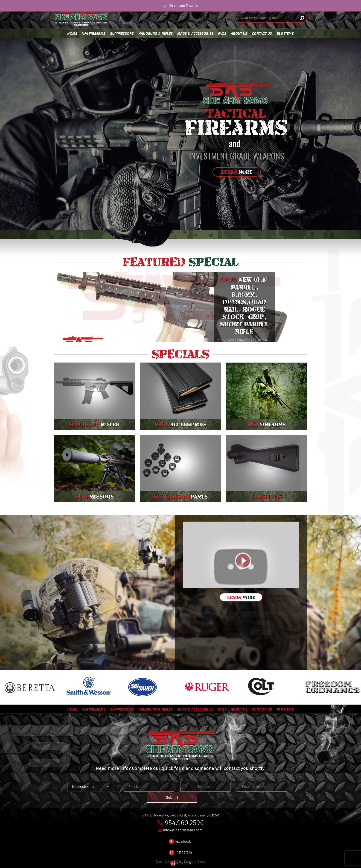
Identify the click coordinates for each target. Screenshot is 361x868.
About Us (239, 33)
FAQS (222, 33)
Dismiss (192, 6)
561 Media (215, 863)
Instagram (180, 839)
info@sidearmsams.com (183, 819)
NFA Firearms (94, 33)
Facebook (180, 828)
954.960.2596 (184, 812)
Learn (237, 172)
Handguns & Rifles (156, 33)
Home (72, 33)
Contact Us (262, 33)
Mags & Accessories (195, 33)
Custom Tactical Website (157, 863)
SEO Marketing (192, 863)
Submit (268, 787)
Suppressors (122, 33)
